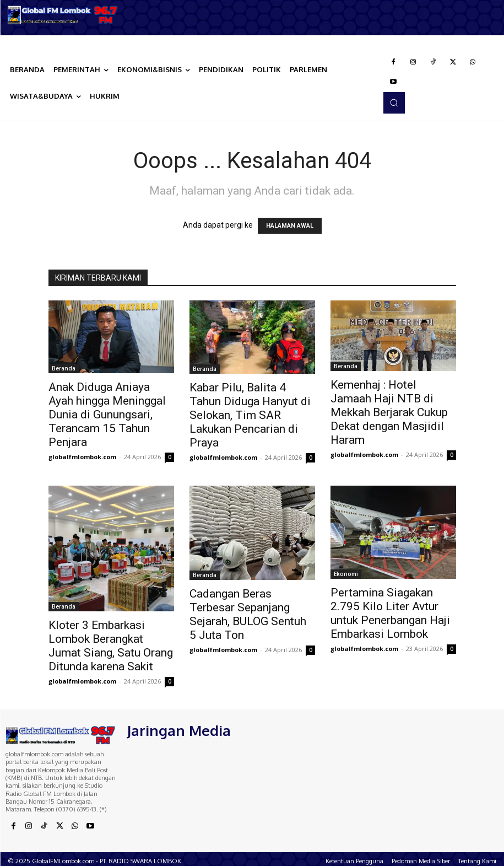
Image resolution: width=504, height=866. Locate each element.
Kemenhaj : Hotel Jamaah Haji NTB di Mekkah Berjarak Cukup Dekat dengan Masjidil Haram (389, 412)
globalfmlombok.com (82, 457)
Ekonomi (346, 574)
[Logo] (63, 15)
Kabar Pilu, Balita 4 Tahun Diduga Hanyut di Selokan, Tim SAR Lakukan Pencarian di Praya (250, 415)
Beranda (64, 368)
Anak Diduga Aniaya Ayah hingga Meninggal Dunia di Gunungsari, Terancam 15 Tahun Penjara (107, 415)
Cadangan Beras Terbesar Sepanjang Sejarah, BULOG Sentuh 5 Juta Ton (248, 614)
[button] (394, 103)
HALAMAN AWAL (290, 226)
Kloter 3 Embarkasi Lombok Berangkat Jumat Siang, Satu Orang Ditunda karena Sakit (111, 646)
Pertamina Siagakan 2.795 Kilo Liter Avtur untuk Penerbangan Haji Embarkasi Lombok (390, 613)
